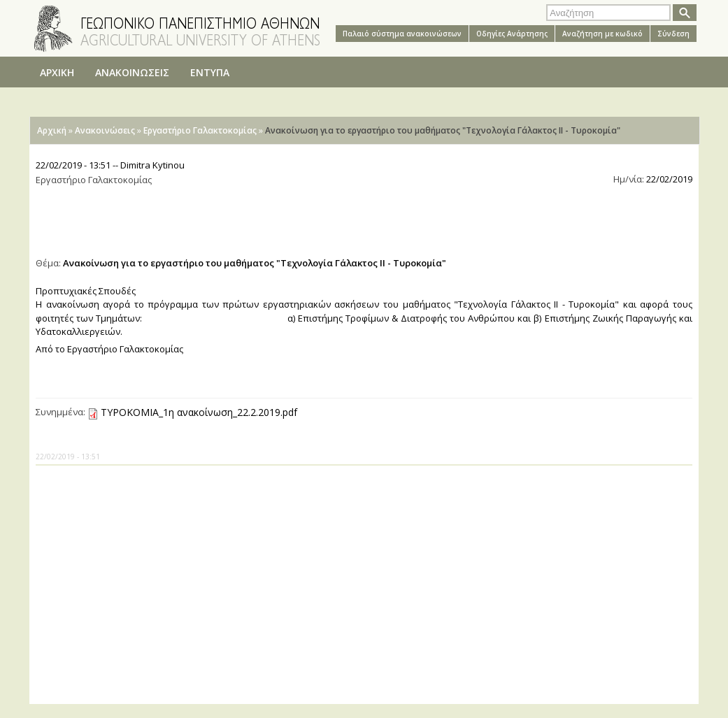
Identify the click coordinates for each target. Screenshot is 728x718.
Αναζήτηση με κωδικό (602, 34)
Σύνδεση (673, 34)
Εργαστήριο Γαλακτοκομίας (200, 130)
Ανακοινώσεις (105, 130)
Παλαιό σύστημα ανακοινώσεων (402, 34)
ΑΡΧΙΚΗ (57, 72)
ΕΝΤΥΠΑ (210, 72)
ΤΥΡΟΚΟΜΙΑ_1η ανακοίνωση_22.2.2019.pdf (199, 412)
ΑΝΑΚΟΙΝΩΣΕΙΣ (132, 72)
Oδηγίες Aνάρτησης (512, 34)
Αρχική (52, 130)
